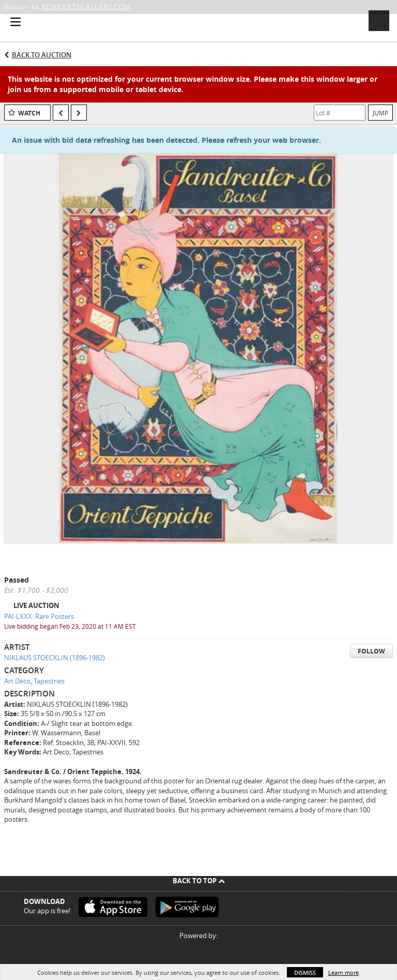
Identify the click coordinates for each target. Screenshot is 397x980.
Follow (371, 651)
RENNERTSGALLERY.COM (87, 7)
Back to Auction (42, 55)
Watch (29, 113)
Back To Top (199, 881)
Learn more (343, 972)
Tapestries (49, 681)
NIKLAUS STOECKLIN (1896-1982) (55, 658)
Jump (380, 113)
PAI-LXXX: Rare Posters (39, 616)
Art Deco (17, 681)
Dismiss (305, 972)
